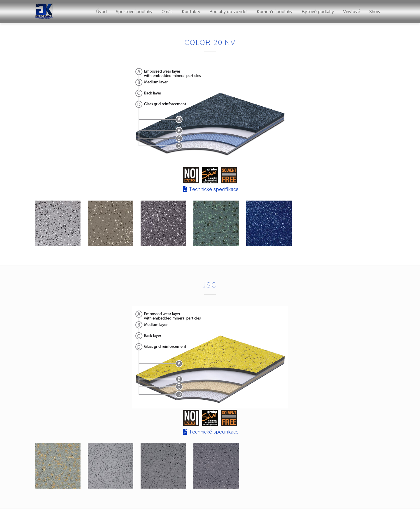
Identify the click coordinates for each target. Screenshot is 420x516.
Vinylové (352, 12)
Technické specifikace (214, 189)
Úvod (101, 12)
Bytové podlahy (318, 12)
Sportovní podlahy (134, 12)
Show (375, 12)
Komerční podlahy (275, 12)
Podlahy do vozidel (229, 12)
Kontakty (191, 12)
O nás (167, 12)
